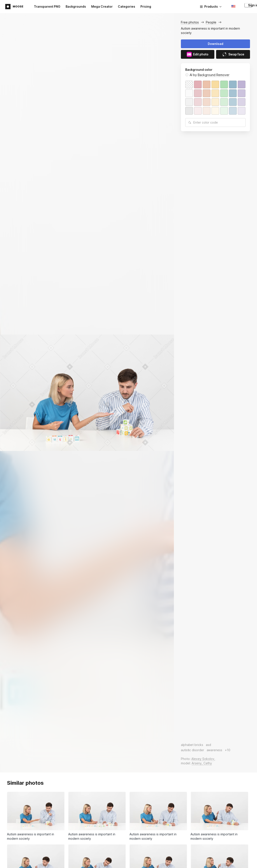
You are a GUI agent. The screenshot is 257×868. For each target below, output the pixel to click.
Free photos (190, 22)
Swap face (233, 54)
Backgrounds (76, 6)
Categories (127, 6)
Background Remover (214, 75)
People (211, 22)
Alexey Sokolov (203, 759)
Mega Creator (102, 6)
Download (216, 44)
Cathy (208, 763)
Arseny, (198, 763)
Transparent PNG (47, 6)
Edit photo (198, 54)
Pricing (146, 6)
